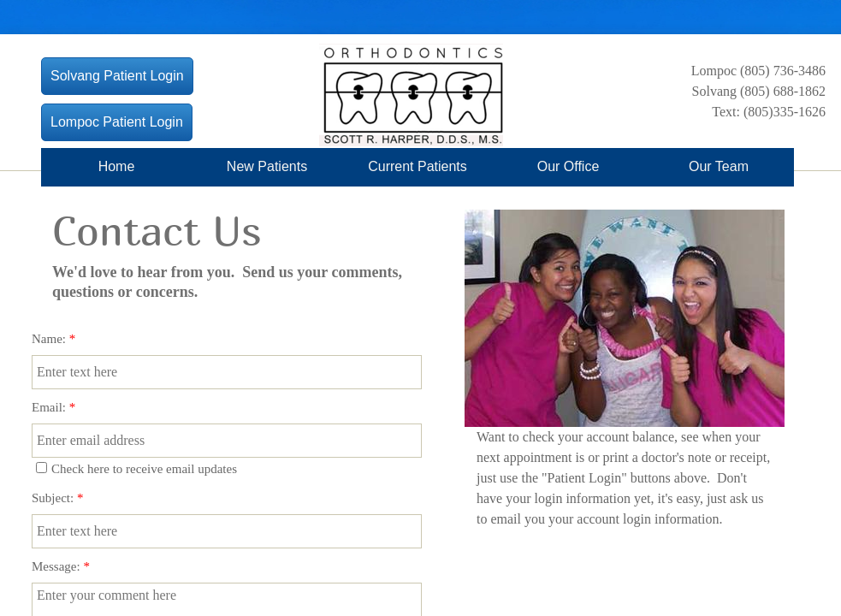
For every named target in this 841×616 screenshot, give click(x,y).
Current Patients (418, 166)
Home (117, 166)
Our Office (569, 166)
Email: (53, 407)
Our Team (719, 166)
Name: (53, 339)
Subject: (57, 498)
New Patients (267, 166)
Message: (61, 566)
